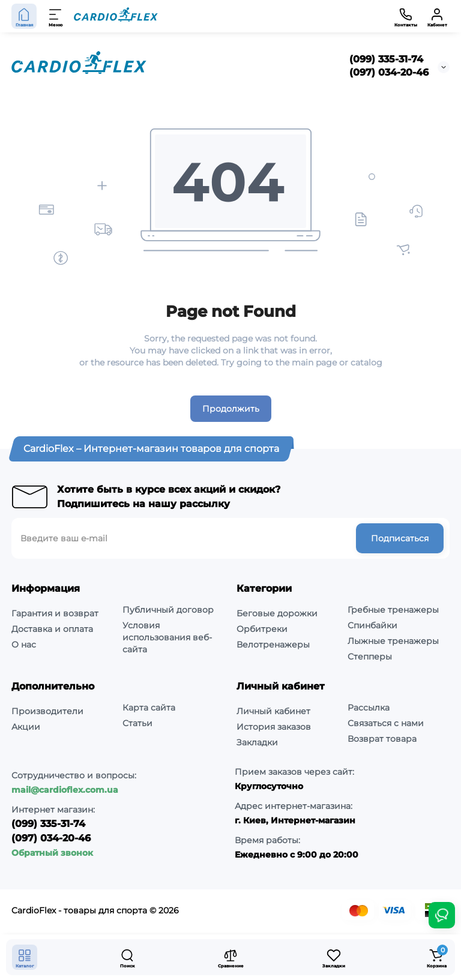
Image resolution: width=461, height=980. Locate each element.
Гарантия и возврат (55, 613)
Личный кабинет (273, 711)
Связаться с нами (386, 723)
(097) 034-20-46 (389, 72)
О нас (24, 645)
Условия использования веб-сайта (167, 637)
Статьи (137, 723)
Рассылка (369, 708)
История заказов (274, 727)
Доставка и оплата (52, 629)
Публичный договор (168, 610)
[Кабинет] (437, 16)
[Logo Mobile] (116, 16)
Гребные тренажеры (393, 610)
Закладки (257, 742)
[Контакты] (406, 16)
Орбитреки (262, 629)
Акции (26, 727)
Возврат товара (382, 739)
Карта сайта (149, 708)
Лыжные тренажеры (393, 641)
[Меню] (56, 16)
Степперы (370, 657)
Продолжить (231, 409)
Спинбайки (372, 625)
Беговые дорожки (277, 613)
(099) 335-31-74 (386, 59)
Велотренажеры (273, 645)
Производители (47, 711)
